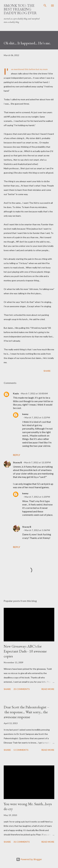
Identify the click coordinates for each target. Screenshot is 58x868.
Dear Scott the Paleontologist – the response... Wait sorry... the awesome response (26, 712)
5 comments (21, 750)
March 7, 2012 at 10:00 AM (34, 393)
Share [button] (47, 371)
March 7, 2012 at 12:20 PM (37, 462)
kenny (25, 414)
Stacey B (17, 462)
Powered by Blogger (29, 859)
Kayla (16, 393)
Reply (17, 455)
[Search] (45, 6)
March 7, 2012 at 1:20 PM (37, 497)
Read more (48, 689)
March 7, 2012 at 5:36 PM (37, 530)
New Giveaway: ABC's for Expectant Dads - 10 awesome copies (25, 651)
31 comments (21, 842)
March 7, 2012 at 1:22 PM (37, 417)
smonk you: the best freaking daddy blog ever (20, 9)
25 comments (21, 689)
